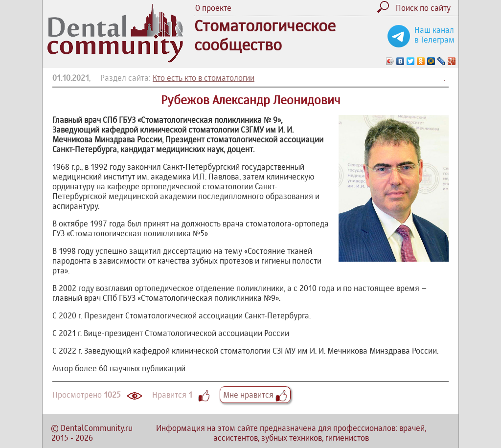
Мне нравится (255, 395)
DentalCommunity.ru (97, 428)
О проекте (213, 8)
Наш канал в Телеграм (434, 35)
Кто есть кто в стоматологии (204, 78)
